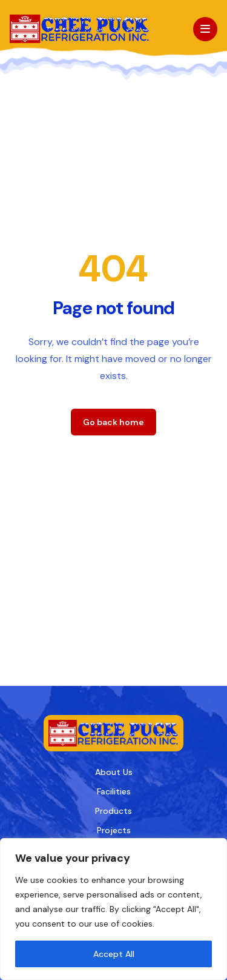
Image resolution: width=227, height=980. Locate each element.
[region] (113, 909)
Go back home (113, 422)
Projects (114, 830)
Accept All (114, 954)
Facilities (114, 791)
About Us (114, 772)
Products (113, 811)
